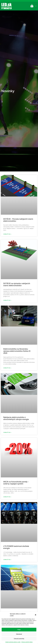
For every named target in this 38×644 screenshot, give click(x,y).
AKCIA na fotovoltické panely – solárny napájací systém (16, 483)
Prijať (19, 630)
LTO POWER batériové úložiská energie (16, 547)
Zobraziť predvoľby (19, 639)
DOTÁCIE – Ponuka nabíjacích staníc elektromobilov (18, 220)
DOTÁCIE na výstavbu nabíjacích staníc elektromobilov (17, 284)
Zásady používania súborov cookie (13, 642)
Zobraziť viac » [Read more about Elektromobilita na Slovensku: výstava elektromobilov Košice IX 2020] (7, 368)
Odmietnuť (19, 634)
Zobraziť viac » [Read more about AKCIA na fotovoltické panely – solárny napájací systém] (7, 497)
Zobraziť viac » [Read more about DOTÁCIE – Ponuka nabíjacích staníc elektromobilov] (7, 234)
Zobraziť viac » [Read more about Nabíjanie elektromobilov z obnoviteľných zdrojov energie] (7, 432)
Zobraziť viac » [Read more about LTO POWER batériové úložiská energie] (7, 560)
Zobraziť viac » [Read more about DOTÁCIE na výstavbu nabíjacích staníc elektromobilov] (7, 300)
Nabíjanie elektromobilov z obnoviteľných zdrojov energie (16, 418)
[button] (36, 615)
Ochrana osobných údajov (27, 642)
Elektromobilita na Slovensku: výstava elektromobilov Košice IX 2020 (17, 351)
